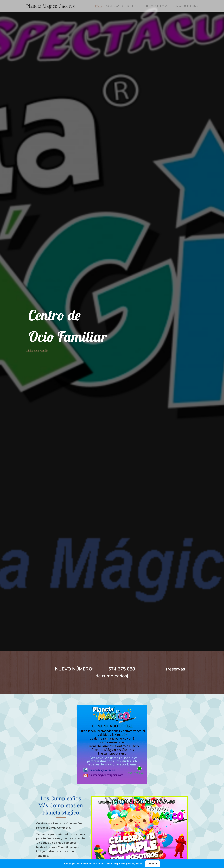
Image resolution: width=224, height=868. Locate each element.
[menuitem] (99, 6)
